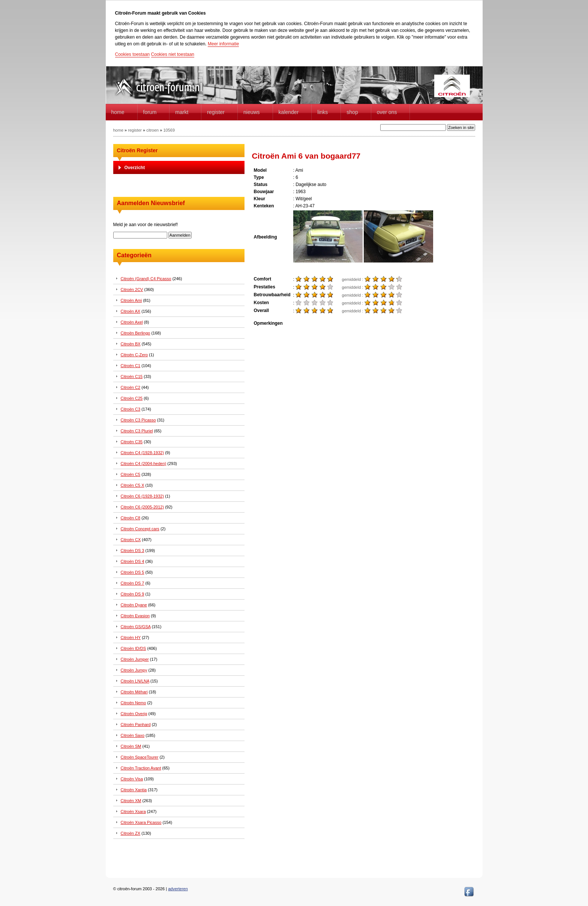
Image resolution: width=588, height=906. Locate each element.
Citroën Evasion (135, 616)
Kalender (289, 112)
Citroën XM (131, 801)
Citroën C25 (132, 398)
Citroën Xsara (133, 811)
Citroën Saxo (133, 735)
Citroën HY (131, 637)
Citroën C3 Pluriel (137, 431)
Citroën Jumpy (134, 670)
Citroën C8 (131, 518)
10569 (169, 130)
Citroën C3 (131, 409)
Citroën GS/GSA (136, 627)
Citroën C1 (131, 366)
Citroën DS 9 (133, 594)
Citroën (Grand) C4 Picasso (146, 279)
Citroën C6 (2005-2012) (142, 507)
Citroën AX (131, 311)
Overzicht (135, 168)
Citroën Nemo (133, 703)
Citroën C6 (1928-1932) (142, 496)
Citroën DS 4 (133, 561)
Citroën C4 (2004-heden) (144, 463)
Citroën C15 (132, 376)
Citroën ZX (131, 833)
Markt (182, 112)
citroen (152, 130)
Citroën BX (131, 344)
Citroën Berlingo (136, 333)
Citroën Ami (131, 300)
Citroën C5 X (133, 485)
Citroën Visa (132, 779)
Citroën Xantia (134, 790)
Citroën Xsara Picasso (141, 822)
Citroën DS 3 (133, 550)
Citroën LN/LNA (135, 681)
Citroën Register (137, 150)
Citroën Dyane (134, 605)
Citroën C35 (132, 442)
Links (322, 112)
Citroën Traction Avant (141, 768)
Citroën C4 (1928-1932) (142, 453)
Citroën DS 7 (133, 583)
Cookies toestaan (133, 54)
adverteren (178, 889)
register (135, 130)
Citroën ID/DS (133, 648)
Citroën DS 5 (133, 572)
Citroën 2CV (132, 289)
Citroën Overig (134, 714)
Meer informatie (223, 44)
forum (150, 112)
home (118, 112)
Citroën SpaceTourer (140, 757)
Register (216, 112)
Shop (352, 112)
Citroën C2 (131, 387)
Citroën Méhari (134, 692)
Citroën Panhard (136, 724)
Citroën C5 (131, 474)
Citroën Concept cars (140, 529)
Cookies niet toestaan (173, 54)
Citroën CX (131, 540)
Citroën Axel (132, 322)
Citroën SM (131, 746)
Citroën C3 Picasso (138, 420)
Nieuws (252, 112)
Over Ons (387, 112)
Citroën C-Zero (134, 355)
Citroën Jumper (135, 659)
